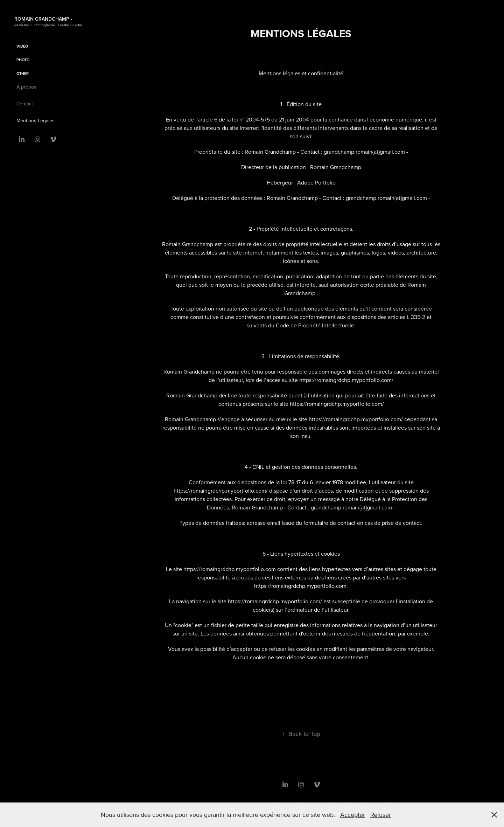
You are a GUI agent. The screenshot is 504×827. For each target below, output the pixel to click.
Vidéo (22, 46)
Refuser (381, 815)
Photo (23, 60)
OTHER (23, 74)
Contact (25, 104)
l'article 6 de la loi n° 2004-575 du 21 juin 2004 (252, 119)
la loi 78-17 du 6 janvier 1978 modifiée (321, 482)
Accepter (353, 815)
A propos (26, 87)
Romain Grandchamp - (43, 19)
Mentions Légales (36, 120)
